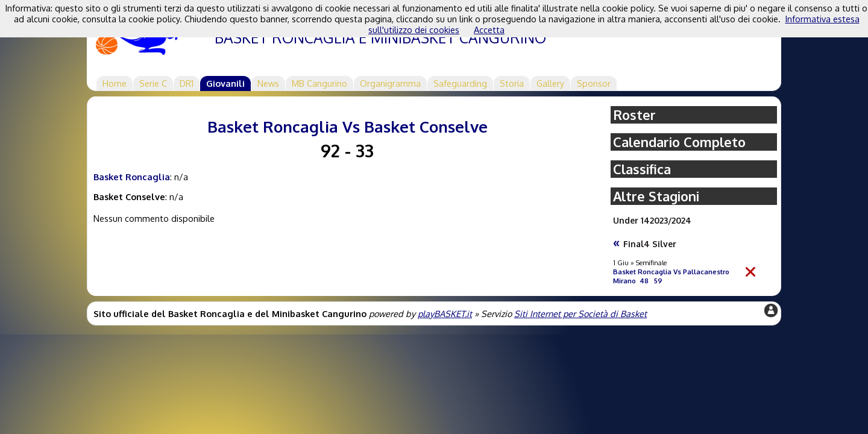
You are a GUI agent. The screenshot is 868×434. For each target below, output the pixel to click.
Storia (512, 83)
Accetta (489, 30)
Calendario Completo (679, 142)
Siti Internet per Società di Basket (580, 313)
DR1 (187, 83)
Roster (634, 115)
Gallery (550, 83)
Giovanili (225, 83)
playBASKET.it (445, 313)
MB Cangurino (319, 83)
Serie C (153, 83)
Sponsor (594, 83)
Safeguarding (460, 83)
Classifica (642, 169)
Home (115, 83)
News (268, 83)
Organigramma (390, 83)
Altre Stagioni (656, 196)
